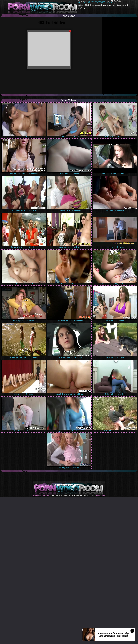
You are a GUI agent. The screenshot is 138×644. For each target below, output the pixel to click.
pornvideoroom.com (41, 496)
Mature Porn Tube (85, 3)
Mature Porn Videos (99, 3)
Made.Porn (110, 3)
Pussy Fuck (92, 9)
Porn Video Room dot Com (96, 1)
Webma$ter (100, 496)
